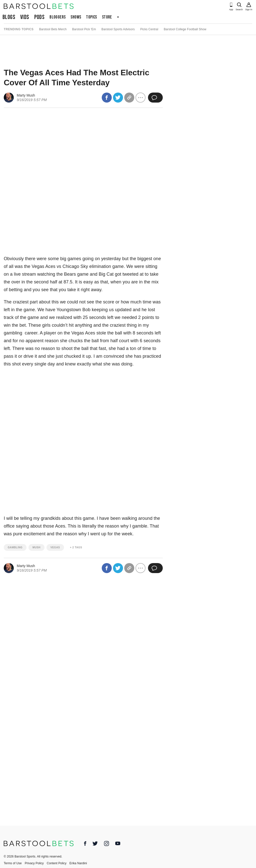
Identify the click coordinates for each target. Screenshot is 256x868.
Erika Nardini (78, 863)
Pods (39, 17)
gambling (15, 547)
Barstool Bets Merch (53, 29)
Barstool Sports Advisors (118, 29)
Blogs (9, 17)
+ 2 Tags (76, 547)
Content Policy (57, 863)
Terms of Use (13, 863)
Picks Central (149, 29)
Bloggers (57, 17)
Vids (25, 17)
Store (107, 17)
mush (36, 547)
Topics (91, 17)
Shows (76, 17)
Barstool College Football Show (185, 29)
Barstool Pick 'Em (84, 29)
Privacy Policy (34, 863)
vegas (55, 547)
